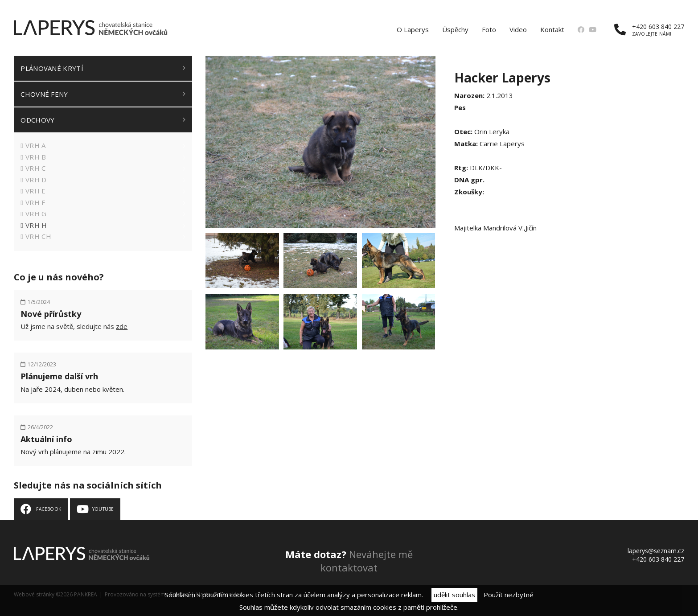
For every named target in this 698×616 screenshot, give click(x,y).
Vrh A (36, 145)
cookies (242, 595)
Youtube (103, 509)
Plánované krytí (52, 68)
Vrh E (36, 191)
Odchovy (37, 120)
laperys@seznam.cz (656, 551)
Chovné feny (44, 94)
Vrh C (36, 168)
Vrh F (35, 202)
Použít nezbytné (509, 595)
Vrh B (36, 157)
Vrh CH (38, 236)
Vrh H (36, 225)
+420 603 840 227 (649, 30)
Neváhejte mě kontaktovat (349, 561)
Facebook (49, 509)
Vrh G (36, 214)
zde (122, 326)
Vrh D (36, 180)
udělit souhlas (454, 595)
